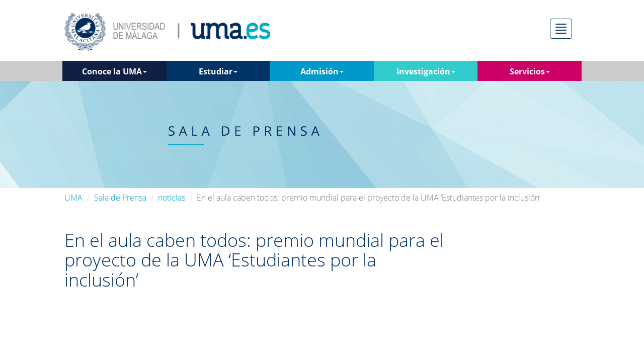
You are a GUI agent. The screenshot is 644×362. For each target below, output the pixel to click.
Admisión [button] (322, 71)
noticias (172, 198)
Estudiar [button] (218, 71)
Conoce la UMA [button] (114, 71)
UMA (73, 198)
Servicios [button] (530, 71)
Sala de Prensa (120, 198)
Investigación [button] (426, 71)
